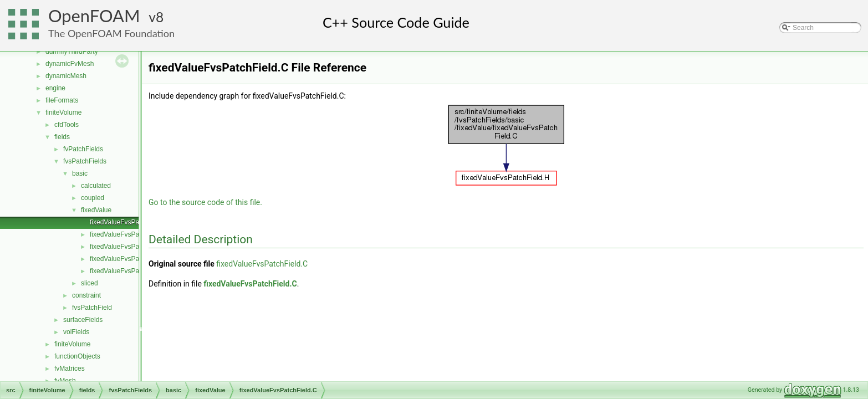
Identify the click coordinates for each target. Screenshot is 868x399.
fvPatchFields (83, 149)
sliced (90, 283)
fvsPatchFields (85, 161)
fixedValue (96, 210)
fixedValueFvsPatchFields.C (131, 247)
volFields (76, 332)
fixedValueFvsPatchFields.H (131, 259)
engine (55, 88)
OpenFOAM (94, 16)
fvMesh (65, 381)
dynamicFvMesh (70, 64)
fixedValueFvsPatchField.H (129, 234)
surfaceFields (83, 320)
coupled (93, 198)
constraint (86, 295)
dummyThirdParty (72, 52)
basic (80, 173)
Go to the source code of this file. (205, 202)
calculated (96, 186)
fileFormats (62, 100)
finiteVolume (63, 112)
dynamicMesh (66, 76)
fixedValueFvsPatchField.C (129, 222)
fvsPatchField (92, 308)
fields (62, 137)
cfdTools (67, 125)
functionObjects (77, 356)
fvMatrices (70, 369)
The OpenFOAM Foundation (111, 33)
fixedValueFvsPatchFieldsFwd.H (137, 271)
